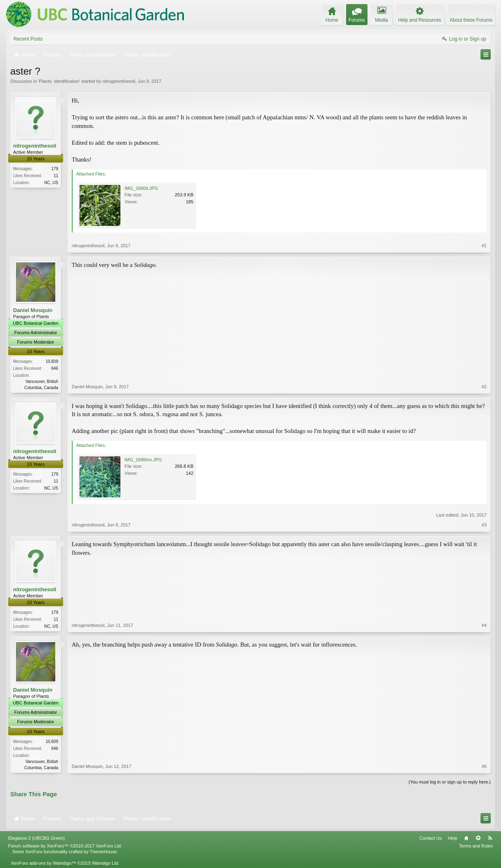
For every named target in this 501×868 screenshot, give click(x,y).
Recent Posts (28, 39)
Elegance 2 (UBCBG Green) (36, 838)
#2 (484, 387)
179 (55, 169)
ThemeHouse (103, 852)
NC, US (51, 183)
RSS (490, 838)
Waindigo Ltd (105, 863)
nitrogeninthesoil (119, 81)
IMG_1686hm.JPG (143, 460)
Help (452, 838)
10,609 (52, 361)
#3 (484, 525)
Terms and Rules (476, 846)
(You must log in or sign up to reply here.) (450, 782)
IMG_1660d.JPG (141, 188)
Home (466, 838)
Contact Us (431, 838)
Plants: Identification (59, 81)
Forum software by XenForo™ (65, 846)
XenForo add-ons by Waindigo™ (43, 863)
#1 (484, 246)
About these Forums (471, 20)
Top (478, 838)
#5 (484, 766)
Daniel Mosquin (33, 310)
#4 (484, 625)
